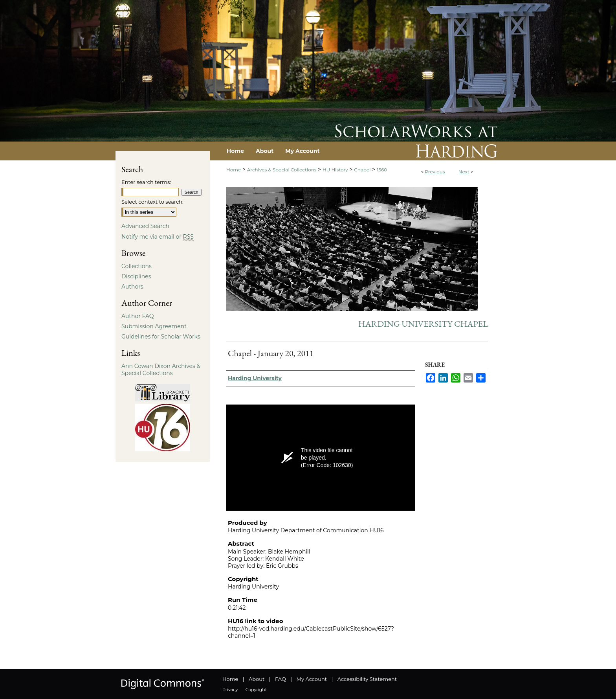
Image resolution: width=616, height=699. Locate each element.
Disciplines (136, 276)
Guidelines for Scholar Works (161, 337)
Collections (137, 266)
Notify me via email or (158, 237)
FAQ (280, 679)
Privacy (230, 690)
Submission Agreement (154, 326)
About (257, 679)
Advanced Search (145, 226)
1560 (382, 170)
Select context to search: (152, 202)
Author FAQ (138, 316)
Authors (132, 287)
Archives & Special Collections (282, 170)
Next (464, 172)
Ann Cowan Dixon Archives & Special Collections (161, 370)
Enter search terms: (146, 182)
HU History (335, 170)
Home (234, 170)
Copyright (256, 690)
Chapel (362, 170)
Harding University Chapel (423, 324)
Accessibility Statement (367, 679)
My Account (312, 679)
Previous (435, 172)
